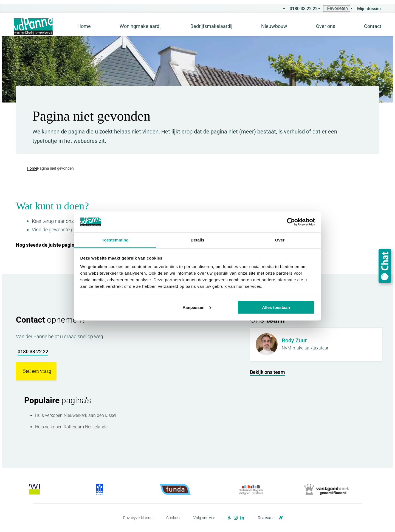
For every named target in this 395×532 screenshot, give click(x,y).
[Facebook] (229, 518)
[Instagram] (236, 518)
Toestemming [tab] (115, 240)
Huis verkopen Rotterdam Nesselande (71, 427)
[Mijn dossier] (368, 9)
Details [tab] (198, 240)
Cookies (173, 518)
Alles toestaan (276, 307)
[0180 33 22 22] (303, 9)
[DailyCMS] (280, 518)
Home (32, 168)
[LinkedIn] (242, 518)
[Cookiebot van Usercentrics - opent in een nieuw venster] (291, 222)
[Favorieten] (337, 8)
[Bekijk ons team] (267, 372)
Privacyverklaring (138, 518)
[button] (36, 371)
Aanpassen (197, 307)
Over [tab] (280, 240)
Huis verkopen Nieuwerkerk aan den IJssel (76, 415)
